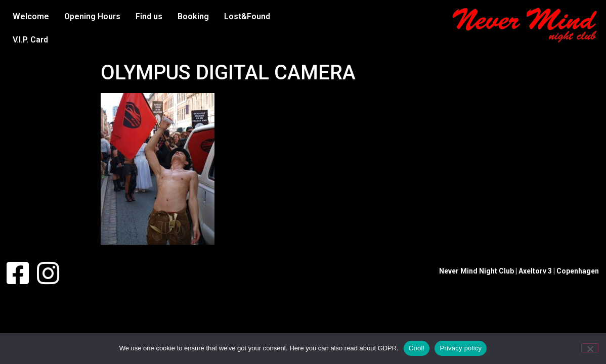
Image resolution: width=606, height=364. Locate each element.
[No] (590, 348)
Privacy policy (461, 348)
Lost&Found (247, 16)
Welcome (31, 16)
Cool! (417, 348)
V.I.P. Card (30, 40)
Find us (149, 16)
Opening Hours (92, 16)
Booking (193, 16)
